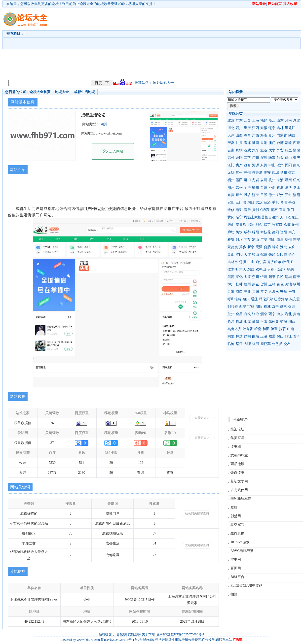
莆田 (239, 180)
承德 (287, 225)
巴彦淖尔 (281, 299)
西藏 (297, 143)
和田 (266, 329)
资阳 (284, 232)
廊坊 (231, 232)
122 (141, 463)
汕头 (280, 158)
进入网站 (116, 151)
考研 (284, 202)
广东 (239, 120)
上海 (256, 120)
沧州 (295, 225)
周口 (251, 202)
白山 (251, 262)
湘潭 (247, 322)
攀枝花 (265, 232)
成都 (247, 232)
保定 (267, 225)
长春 (292, 254)
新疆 (288, 143)
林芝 (239, 336)
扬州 (284, 173)
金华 (247, 187)
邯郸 (251, 225)
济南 (272, 187)
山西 (239, 135)
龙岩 (256, 180)
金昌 (239, 314)
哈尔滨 (261, 262)
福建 (264, 120)
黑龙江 (290, 128)
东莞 (264, 165)
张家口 (277, 225)
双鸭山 (261, 269)
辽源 (243, 262)
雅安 (231, 240)
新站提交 (105, 634)
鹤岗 (291, 269)
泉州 (264, 180)
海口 (239, 292)
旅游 (264, 150)
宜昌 (282, 210)
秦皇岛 (241, 225)
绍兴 (297, 180)
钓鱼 (288, 150)
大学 (272, 150)
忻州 (264, 277)
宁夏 (231, 143)
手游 (292, 202)
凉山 (256, 240)
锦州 (264, 254)
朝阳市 (282, 254)
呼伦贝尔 (266, 299)
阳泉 (272, 277)
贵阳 (256, 292)
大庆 (243, 269)
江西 (256, 128)
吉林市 (233, 262)
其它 (247, 158)
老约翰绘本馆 (241, 499)
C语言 (265, 210)
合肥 (267, 247)
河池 (288, 284)
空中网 (236, 559)
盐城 (275, 173)
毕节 (292, 292)
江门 (231, 165)
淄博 (288, 187)
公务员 (277, 344)
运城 (288, 277)
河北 (231, 128)
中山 (272, 165)
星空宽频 (237, 525)
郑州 (280, 195)
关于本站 (148, 634)
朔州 (256, 277)
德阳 (275, 232)
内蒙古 (282, 135)
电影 (239, 210)
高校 (231, 158)
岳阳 (264, 322)
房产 (239, 165)
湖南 (256, 143)
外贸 (280, 150)
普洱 (297, 336)
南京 (297, 165)
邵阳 (256, 322)
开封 (288, 195)
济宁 (256, 195)
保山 (280, 336)
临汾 (280, 277)
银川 (292, 307)
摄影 (256, 210)
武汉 (259, 202)
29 (111, 463)
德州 (272, 195)
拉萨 (282, 329)
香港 (264, 143)
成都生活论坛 (84, 92)
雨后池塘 (237, 464)
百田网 (236, 568)
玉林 (272, 284)
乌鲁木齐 (234, 329)
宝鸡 (251, 307)
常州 (239, 173)
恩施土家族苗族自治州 (261, 217)
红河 (256, 344)
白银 (247, 314)
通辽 (254, 299)
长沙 (231, 322)
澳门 (272, 143)
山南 (291, 329)
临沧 (231, 344)
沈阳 (239, 254)
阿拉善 (233, 307)
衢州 (256, 187)
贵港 (231, 292)
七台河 (281, 269)
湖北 (297, 120)
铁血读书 (237, 473)
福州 (231, 180)
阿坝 (239, 240)
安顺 (284, 292)
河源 (256, 165)
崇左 (256, 284)
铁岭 (272, 254)
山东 (280, 120)
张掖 (256, 314)
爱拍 (234, 507)
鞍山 (256, 254)
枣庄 (297, 187)
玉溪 (264, 336)
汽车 (256, 150)
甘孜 (247, 240)
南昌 (280, 240)
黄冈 (231, 217)
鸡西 (251, 269)
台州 (264, 187)
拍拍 (234, 594)
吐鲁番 (248, 329)
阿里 (231, 336)
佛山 (288, 158)
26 (52, 423)
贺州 (264, 284)
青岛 (280, 187)
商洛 (284, 307)
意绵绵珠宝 (239, 455)
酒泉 (264, 314)
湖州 (231, 187)
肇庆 (297, 158)
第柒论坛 (237, 429)
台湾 (280, 143)
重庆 (247, 128)
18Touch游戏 (240, 542)
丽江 (288, 336)
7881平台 (237, 577)
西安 (243, 307)
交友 (287, 344)
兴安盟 (295, 299)
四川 (239, 128)
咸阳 (259, 307)
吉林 (280, 128)
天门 (283, 217)
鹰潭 (259, 247)
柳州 (231, 284)
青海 (247, 143)
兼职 (239, 158)
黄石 (274, 210)
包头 (246, 299)
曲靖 (256, 336)
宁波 (280, 180)
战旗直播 (237, 533)
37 (52, 443)
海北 (288, 314)
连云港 (257, 173)
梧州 (247, 284)
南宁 (297, 277)
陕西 (292, 135)
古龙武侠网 (239, 490)
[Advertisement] (157, 42)
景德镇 (233, 247)
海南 (264, 135)
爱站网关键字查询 (197, 545)
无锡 (231, 173)
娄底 (284, 322)
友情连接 (134, 634)
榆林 (267, 307)
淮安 (267, 173)
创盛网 (236, 516)
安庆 (292, 247)
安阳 (231, 202)
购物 (239, 150)
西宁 (272, 314)
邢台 (259, 225)
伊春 (271, 269)
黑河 (231, 277)
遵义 (264, 292)
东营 (231, 195)
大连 (247, 254)
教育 (247, 135)
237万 (52, 473)
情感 (297, 150)
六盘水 (274, 292)
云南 (231, 150)
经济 (267, 202)
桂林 (239, 284)
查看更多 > (202, 418)
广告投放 (120, 634)
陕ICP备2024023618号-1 (117, 640)
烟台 (239, 195)
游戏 (247, 150)
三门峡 (241, 202)
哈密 (258, 329)
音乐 (247, 210)
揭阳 (288, 165)
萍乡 (243, 247)
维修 (231, 210)
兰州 (231, 314)
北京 (231, 120)
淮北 (284, 247)
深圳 (264, 158)
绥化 (239, 277)
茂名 (247, 165)
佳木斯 (233, 269)
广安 (264, 240)
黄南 (297, 314)
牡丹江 (288, 262)
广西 (256, 135)
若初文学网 (239, 481)
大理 (247, 344)
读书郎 (236, 447)
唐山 (231, 225)
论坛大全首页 (40, 92)
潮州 (280, 165)
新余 (251, 247)
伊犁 (274, 329)
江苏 (247, 120)
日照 (264, 195)
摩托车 (265, 344)
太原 (247, 277)
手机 (275, 202)
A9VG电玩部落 (242, 551)
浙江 (272, 120)
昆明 (247, 336)
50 (111, 473)
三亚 (247, 292)
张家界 (274, 322)
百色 (280, 284)
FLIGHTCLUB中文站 (246, 586)
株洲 (239, 322)
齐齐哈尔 (274, 262)
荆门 (291, 210)
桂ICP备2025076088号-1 (187, 634)
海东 (280, 314)
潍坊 (247, 195)
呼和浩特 (234, 299)
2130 (82, 473)
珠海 (272, 158)
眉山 (272, 240)
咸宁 (239, 217)
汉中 (275, 307)
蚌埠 (275, 247)
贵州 (272, 135)
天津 (231, 135)
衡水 (239, 232)
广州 (256, 158)
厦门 (247, 180)
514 (82, 463)
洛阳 (297, 195)
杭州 (272, 180)
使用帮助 (163, 634)
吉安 (297, 240)
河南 (288, 120)
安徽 (264, 128)
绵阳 (256, 232)
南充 (292, 232)
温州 (288, 180)
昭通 (272, 336)
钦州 (297, 284)
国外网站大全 (163, 83)
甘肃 (239, 143)
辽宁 (272, 128)
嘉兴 (239, 187)
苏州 (247, 173)
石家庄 (293, 217)
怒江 (239, 344)
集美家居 (237, 438)
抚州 (288, 240)
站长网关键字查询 (197, 513)
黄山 (231, 254)
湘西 (292, 322)
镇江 (292, 173)
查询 (141, 473)
